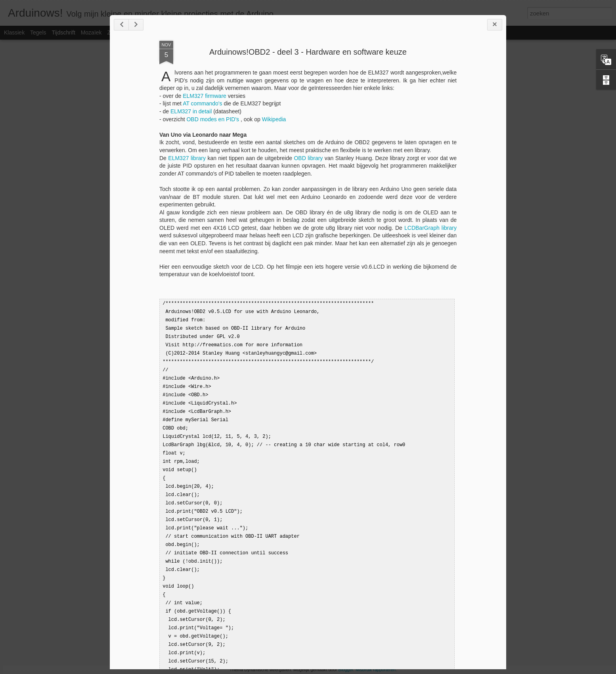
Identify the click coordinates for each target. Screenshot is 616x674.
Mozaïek (91, 32)
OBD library (308, 158)
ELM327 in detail (191, 111)
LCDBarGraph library (430, 228)
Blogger (346, 670)
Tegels (38, 32)
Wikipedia (274, 119)
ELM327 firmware (205, 96)
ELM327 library (187, 158)
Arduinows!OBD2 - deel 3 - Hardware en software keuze (308, 52)
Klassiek (14, 32)
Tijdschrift (63, 32)
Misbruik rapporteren (376, 670)
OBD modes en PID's (213, 119)
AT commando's (202, 103)
